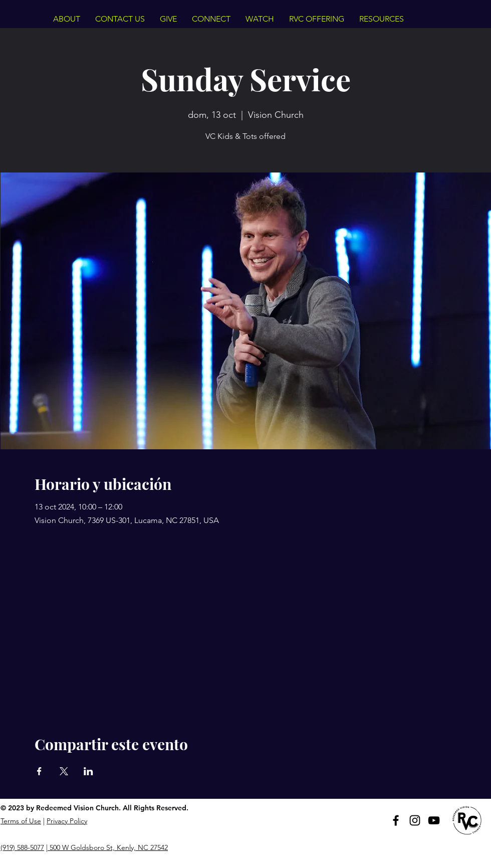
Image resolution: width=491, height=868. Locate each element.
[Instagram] (415, 820)
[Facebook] (396, 820)
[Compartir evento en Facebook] (39, 771)
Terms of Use (21, 821)
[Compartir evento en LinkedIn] (88, 771)
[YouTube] (434, 820)
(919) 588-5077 (22, 847)
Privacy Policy (67, 821)
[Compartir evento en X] (64, 771)
